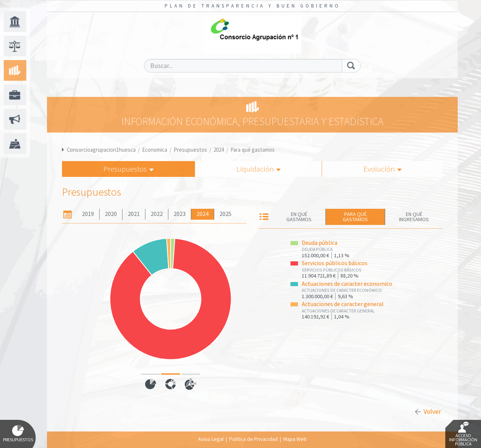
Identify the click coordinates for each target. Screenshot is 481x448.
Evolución (383, 169)
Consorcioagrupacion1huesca (101, 150)
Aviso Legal (211, 439)
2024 (219, 150)
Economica (155, 150)
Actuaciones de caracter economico (347, 284)
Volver (432, 412)
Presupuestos (190, 150)
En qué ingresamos (414, 217)
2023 (180, 214)
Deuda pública (320, 243)
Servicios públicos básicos (335, 263)
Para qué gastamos (253, 150)
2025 (225, 214)
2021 (134, 214)
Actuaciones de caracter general (343, 304)
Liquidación (259, 169)
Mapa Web (295, 439)
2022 (157, 214)
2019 (88, 214)
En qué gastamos (299, 217)
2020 (111, 214)
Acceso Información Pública (463, 434)
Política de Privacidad (253, 439)
